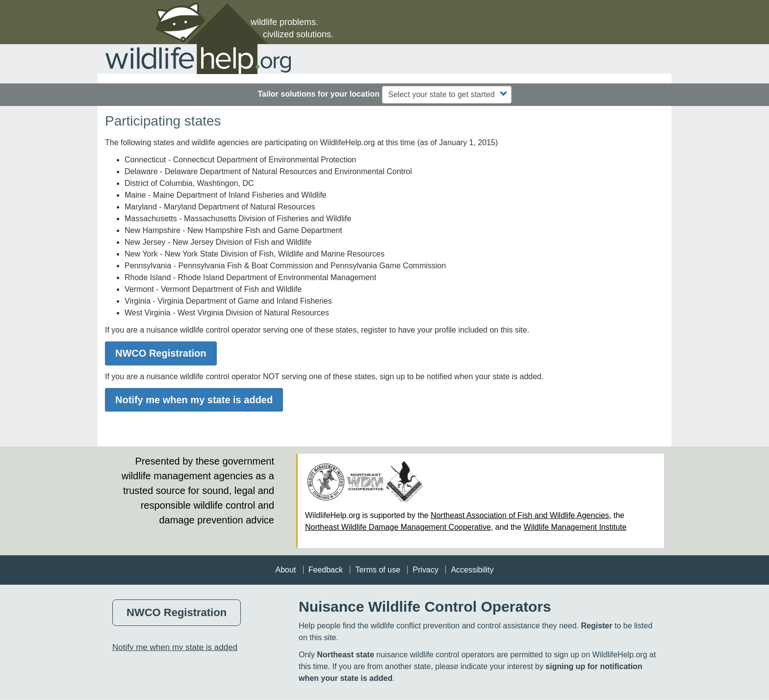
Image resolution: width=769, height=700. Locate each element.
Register (596, 626)
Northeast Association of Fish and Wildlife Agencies (520, 515)
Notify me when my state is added (194, 400)
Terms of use (378, 570)
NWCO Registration (161, 353)
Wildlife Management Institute (575, 527)
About (285, 570)
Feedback (326, 570)
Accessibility (472, 570)
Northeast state (345, 655)
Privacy (425, 570)
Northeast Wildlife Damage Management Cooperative (398, 527)
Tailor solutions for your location (319, 94)
